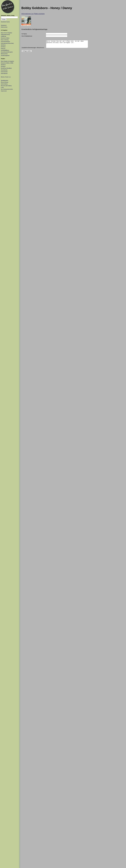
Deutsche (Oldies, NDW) (7, 63)
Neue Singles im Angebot (7, 61)
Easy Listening (5, 40)
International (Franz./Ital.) (7, 43)
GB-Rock (3, 45)
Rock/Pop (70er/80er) (6, 68)
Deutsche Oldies (5, 38)
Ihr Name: (24, 34)
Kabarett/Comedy (5, 35)
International (4, 73)
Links (2, 87)
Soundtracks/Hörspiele (7, 52)
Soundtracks (4, 70)
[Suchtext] (9, 17)
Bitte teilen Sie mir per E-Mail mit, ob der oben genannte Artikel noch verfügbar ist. (67, 45)
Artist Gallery (4, 84)
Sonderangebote (5, 56)
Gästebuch (4, 25)
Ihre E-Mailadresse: (27, 36)
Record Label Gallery (6, 86)
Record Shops (5, 82)
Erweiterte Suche (5, 22)
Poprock (3, 49)
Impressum (4, 91)
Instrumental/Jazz (5, 42)
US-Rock (3, 47)
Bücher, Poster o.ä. (6, 77)
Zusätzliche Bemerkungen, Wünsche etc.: (33, 49)
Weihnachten (4, 54)
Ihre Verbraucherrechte (7, 89)
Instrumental (4, 72)
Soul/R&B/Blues (5, 50)
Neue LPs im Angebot (7, 33)
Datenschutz (4, 27)
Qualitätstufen (5, 80)
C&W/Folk (3, 36)
